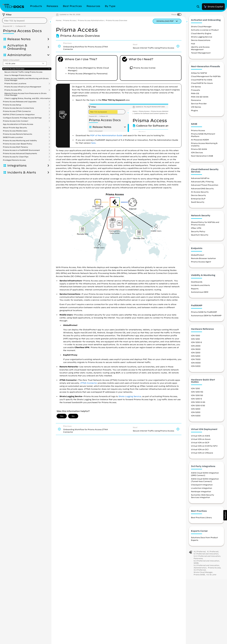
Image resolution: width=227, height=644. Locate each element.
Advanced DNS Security (202, 191)
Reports (195, 291)
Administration (19, 55)
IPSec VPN (196, 230)
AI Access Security (200, 194)
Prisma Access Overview (14, 69)
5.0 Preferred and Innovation (206, 568)
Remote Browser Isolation (203, 261)
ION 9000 (196, 365)
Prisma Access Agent (201, 264)
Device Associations (201, 42)
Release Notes (19, 39)
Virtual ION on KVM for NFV (204, 448)
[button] (225, 515)
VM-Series (196, 109)
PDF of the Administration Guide (106, 135)
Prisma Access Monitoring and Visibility (20, 141)
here (93, 143)
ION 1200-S (196, 345)
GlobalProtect (198, 257)
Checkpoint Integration (202, 487)
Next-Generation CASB (202, 158)
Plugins (194, 113)
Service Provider (199, 106)
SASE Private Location (13, 137)
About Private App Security (15, 128)
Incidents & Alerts (22, 172)
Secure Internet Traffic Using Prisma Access (23, 72)
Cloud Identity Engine (201, 36)
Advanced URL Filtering (202, 184)
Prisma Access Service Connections (18, 108)
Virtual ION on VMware (202, 455)
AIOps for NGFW (199, 75)
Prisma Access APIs (13, 90)
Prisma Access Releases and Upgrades (20, 102)
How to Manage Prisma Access (18, 75)
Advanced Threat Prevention (205, 187)
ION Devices (197, 155)
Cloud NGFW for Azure (202, 85)
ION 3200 (196, 355)
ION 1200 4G (197, 394)
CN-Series (196, 89)
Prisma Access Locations (15, 83)
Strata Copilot (213, 7)
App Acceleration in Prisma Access (18, 124)
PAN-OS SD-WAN (200, 99)
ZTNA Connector (89, 383)
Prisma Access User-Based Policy (18, 144)
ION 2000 (196, 348)
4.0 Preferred (200, 572)
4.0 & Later (211, 577)
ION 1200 (195, 341)
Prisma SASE (199, 577)
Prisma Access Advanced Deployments (20, 153)
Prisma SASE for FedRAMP (204, 314)
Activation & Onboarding (17, 47)
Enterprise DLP (198, 201)
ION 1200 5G (197, 398)
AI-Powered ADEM (200, 142)
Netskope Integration (201, 494)
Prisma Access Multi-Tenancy (16, 147)
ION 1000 (195, 338)
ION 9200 (196, 368)
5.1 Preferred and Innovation (206, 556)
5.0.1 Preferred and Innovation (207, 558)
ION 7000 (196, 362)
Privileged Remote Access (14, 160)
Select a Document (11, 60)
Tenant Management (201, 55)
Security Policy (198, 234)
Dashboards (197, 284)
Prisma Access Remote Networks (17, 134)
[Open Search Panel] (199, 7)
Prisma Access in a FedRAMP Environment (21, 150)
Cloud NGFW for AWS (202, 82)
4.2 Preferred (200, 554)
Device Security (198, 198)
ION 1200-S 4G (198, 404)
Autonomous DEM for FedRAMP (206, 318)
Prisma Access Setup (12, 105)
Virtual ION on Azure (201, 441)
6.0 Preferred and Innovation (206, 563)
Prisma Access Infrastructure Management (23, 87)
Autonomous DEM (200, 294)
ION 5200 (196, 358)
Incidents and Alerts (200, 288)
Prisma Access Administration (91, 20)
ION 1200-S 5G (198, 408)
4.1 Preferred (213, 554)
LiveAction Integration (202, 490)
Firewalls (195, 92)
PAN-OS (195, 96)
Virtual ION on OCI (200, 452)
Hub (193, 46)
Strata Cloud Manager (201, 29)
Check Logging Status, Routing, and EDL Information (27, 98)
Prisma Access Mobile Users (15, 131)
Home (58, 20)
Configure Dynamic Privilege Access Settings (22, 118)
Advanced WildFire (200, 181)
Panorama (196, 102)
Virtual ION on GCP (200, 445)
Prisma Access (69, 20)
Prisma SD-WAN (199, 151)
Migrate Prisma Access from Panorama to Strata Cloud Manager (25, 94)
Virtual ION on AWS (200, 438)
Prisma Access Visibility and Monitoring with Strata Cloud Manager (26, 79)
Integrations (17, 166)
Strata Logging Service (130, 396)
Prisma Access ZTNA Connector (17, 111)
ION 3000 (196, 351)
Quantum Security (200, 237)
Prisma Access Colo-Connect (16, 121)
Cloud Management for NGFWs (206, 79)
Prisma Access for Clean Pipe (16, 157)
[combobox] (25, 21)
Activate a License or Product (205, 32)
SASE (196, 565)
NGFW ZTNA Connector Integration (19, 115)
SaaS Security (198, 204)
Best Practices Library (201, 520)
